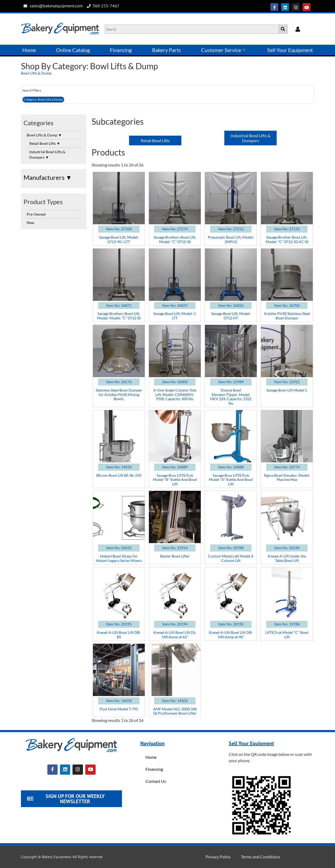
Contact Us (156, 781)
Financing (121, 50)
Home (29, 50)
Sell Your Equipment (290, 50)
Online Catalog (73, 50)
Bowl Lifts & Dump (36, 73)
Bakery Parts (166, 50)
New (30, 223)
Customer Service (223, 50)
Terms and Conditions (261, 857)
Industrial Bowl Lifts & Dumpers (47, 154)
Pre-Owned (36, 214)
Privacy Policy (218, 857)
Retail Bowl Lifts (45, 143)
